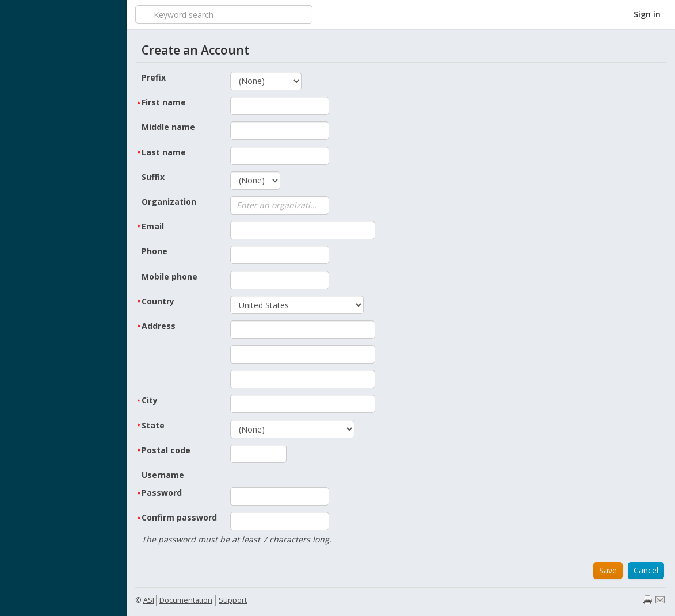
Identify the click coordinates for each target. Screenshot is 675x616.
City (150, 400)
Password (162, 493)
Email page (660, 600)
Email (153, 226)
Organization (169, 202)
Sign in (647, 14)
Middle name (168, 127)
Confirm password (179, 517)
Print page (647, 600)
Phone (155, 251)
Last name (164, 152)
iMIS (63, 14)
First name (164, 102)
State (153, 425)
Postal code (166, 450)
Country (158, 301)
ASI (149, 600)
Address (159, 326)
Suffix (153, 177)
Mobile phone (169, 276)
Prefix (154, 77)
